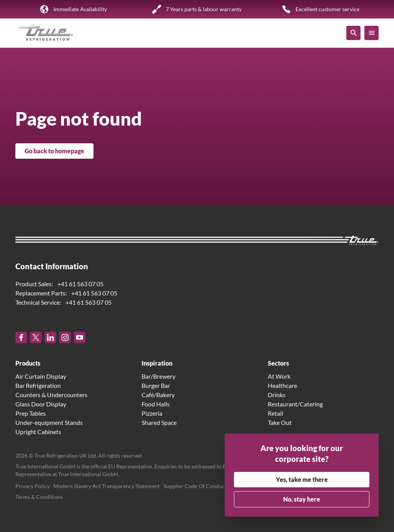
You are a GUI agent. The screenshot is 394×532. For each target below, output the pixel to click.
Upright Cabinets (38, 432)
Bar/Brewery (159, 376)
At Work (279, 376)
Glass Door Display (41, 404)
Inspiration (157, 363)
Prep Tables (31, 413)
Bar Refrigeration (38, 385)
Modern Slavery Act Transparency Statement (107, 486)
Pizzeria (152, 413)
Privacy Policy (33, 486)
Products (28, 363)
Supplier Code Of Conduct (195, 486)
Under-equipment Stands (49, 422)
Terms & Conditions (39, 497)
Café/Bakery (158, 395)
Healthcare (282, 385)
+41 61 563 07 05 (80, 284)
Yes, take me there (302, 479)
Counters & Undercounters (51, 395)
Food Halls (156, 404)
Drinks (277, 395)
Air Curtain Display (41, 376)
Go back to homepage (54, 151)
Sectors (278, 363)
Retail (275, 413)
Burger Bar (156, 385)
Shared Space (159, 422)
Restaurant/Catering (295, 404)
